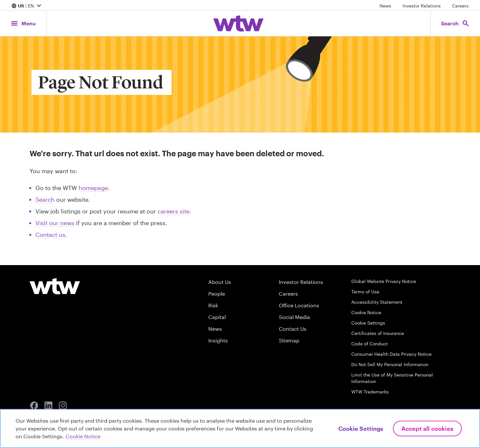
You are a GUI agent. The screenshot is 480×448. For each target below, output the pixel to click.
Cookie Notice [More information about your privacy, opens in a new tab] (83, 436)
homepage (93, 188)
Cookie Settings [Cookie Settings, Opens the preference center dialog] (361, 429)
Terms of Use (365, 292)
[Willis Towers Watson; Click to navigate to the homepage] (238, 23)
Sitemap (289, 340)
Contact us (50, 235)
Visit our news (55, 223)
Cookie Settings (368, 323)
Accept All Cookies (427, 429)
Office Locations (299, 305)
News (385, 6)
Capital (217, 317)
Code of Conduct (370, 344)
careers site (174, 211)
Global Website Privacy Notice (384, 281)
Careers (460, 6)
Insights (218, 340)
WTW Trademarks (370, 392)
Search (45, 199)
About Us (220, 282)
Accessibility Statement (377, 302)
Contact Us (293, 329)
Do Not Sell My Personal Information (390, 364)
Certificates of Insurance (378, 333)
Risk (213, 305)
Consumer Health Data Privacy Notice (391, 354)
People (217, 294)
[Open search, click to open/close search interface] (453, 23)
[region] (240, 429)
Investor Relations (422, 6)
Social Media (294, 317)
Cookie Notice (366, 312)
